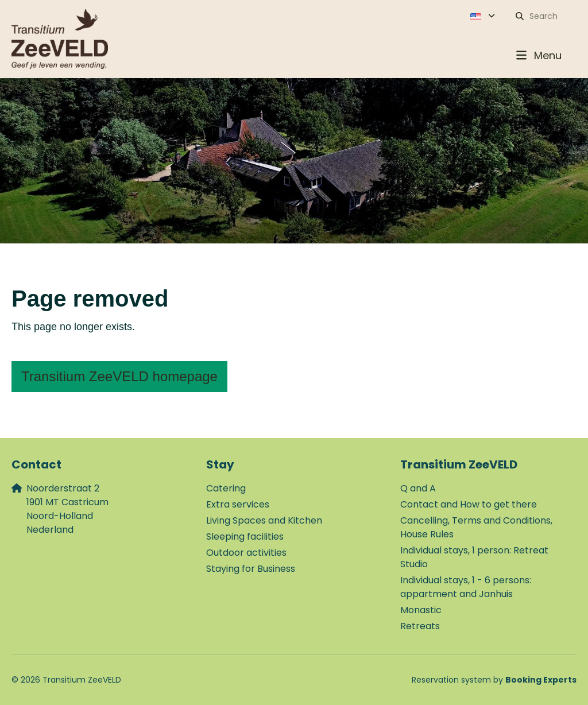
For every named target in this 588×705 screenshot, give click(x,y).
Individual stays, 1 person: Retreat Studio (474, 557)
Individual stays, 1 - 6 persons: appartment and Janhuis (466, 587)
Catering (226, 488)
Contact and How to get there (469, 504)
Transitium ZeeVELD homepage (119, 376)
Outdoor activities (246, 553)
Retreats (420, 626)
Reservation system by (494, 680)
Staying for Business (251, 569)
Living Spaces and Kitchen (264, 520)
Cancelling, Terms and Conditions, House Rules (476, 527)
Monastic (421, 610)
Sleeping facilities (245, 537)
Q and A (418, 488)
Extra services (238, 504)
